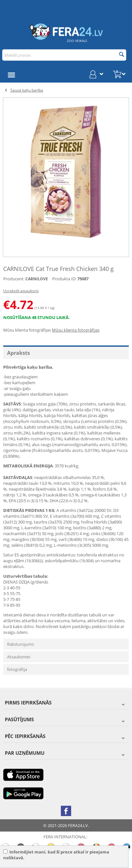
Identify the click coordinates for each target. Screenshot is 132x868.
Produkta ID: (64, 279)
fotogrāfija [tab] (17, 669)
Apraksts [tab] (19, 353)
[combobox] (64, 55)
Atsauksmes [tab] (19, 657)
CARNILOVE (37, 279)
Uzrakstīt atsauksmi (21, 291)
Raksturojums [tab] (20, 644)
